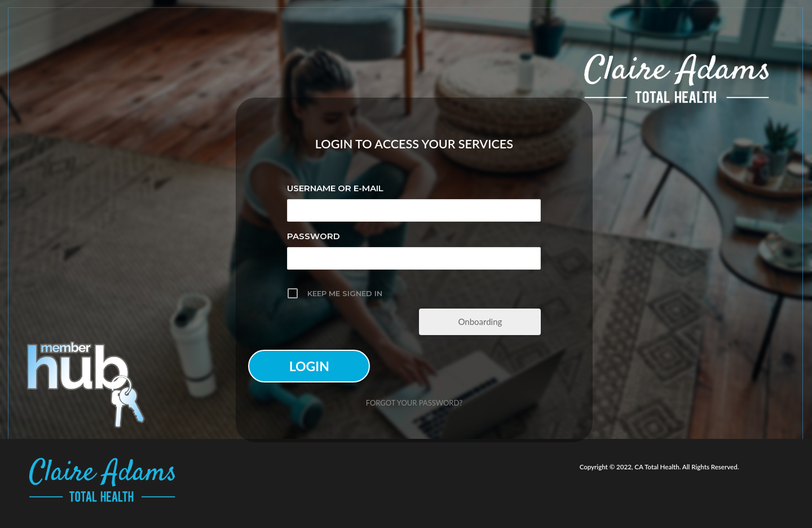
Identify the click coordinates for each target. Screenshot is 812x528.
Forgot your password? (414, 403)
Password (314, 236)
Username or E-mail (335, 188)
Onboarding (480, 322)
